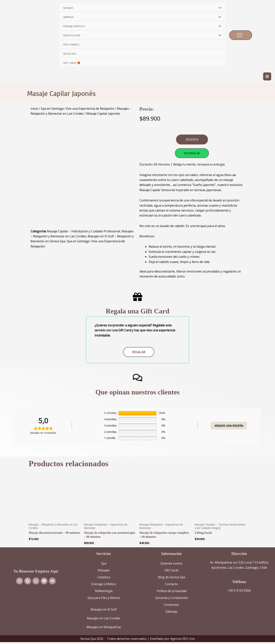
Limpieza (104, 579)
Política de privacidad (171, 593)
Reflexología (104, 593)
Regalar (139, 354)
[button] (241, 35)
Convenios (171, 607)
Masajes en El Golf (104, 611)
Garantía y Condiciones (171, 600)
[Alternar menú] (219, 8)
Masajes (104, 572)
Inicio (34, 110)
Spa (104, 565)
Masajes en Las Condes (104, 620)
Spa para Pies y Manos (104, 600)
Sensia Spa (88, 641)
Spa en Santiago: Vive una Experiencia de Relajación (78, 110)
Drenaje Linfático (104, 586)
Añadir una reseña (229, 427)
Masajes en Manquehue (104, 629)
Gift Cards (171, 572)
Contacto (171, 586)
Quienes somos (171, 565)
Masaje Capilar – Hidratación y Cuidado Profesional (84, 233)
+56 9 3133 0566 (239, 592)
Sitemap (171, 613)
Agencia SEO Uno (182, 641)
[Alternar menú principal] (267, 77)
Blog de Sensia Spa (171, 579)
